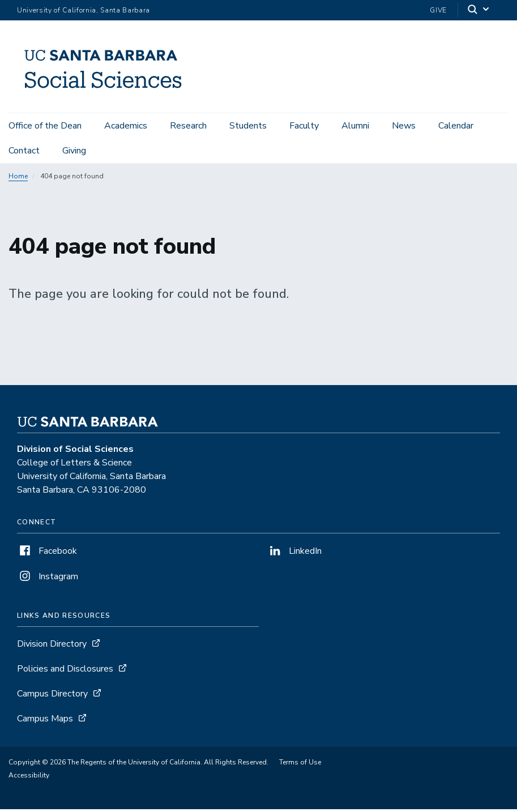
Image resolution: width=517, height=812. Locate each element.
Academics (126, 126)
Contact (24, 151)
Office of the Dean (45, 126)
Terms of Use (300, 765)
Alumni (355, 126)
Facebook (47, 554)
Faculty (304, 126)
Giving (74, 151)
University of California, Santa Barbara (84, 10)
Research (188, 126)
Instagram (48, 579)
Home (18, 179)
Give (438, 10)
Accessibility (29, 778)
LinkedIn (294, 554)
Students (248, 126)
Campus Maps (45, 721)
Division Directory (52, 647)
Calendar (456, 126)
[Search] (479, 10)
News (404, 126)
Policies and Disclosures (65, 672)
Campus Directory (52, 696)
